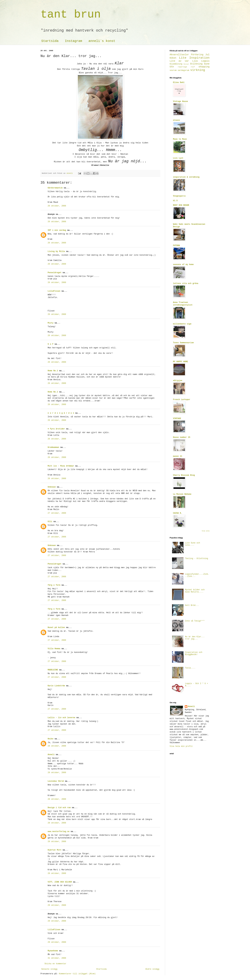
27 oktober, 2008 (57, 513)
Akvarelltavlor (179, 55)
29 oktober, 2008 (57, 905)
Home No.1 (53, 371)
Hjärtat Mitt (55, 850)
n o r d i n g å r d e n (61, 413)
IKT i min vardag (57, 230)
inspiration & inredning (186, 177)
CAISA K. (178, 513)
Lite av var (179, 61)
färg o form (54, 585)
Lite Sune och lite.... (193, 544)
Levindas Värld (56, 781)
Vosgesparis (179, 196)
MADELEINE (53, 670)
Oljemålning (176, 64)
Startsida (50, 41)
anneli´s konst (102, 41)
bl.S (175, 201)
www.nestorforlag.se (59, 832)
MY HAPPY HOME (180, 362)
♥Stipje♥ (178, 381)
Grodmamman (53, 447)
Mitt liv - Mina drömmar (61, 466)
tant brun (71, 15)
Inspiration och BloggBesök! (194, 653)
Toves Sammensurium (183, 343)
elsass (176, 120)
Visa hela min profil (181, 746)
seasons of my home (183, 265)
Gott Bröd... (192, 605)
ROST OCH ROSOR (181, 205)
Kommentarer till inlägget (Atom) (77, 974)
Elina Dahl (179, 83)
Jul (207, 55)
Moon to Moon (180, 139)
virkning (198, 70)
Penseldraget (55, 273)
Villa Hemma (54, 649)
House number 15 (182, 437)
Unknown (52, 487)
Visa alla (206, 531)
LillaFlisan (54, 291)
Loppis (205, 61)
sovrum (173, 70)
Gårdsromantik (55, 188)
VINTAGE (177, 419)
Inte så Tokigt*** (195, 621)
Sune (207, 64)
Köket (173, 58)
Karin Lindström (56, 686)
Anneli (51, 755)
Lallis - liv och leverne (61, 718)
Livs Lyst (178, 158)
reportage (182, 67)
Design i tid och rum (59, 808)
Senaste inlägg (49, 969)
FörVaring (197, 55)
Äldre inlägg (152, 969)
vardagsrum (183, 70)
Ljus (195, 61)
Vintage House (180, 101)
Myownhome (53, 951)
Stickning (196, 64)
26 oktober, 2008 (57, 206)
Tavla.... (190, 668)
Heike (51, 739)
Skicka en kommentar (55, 964)
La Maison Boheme (182, 494)
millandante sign (182, 324)
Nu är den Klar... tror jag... (195, 638)
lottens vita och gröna (186, 284)
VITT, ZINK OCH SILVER (60, 882)
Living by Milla (56, 251)
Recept (186, 64)
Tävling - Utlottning (197, 559)
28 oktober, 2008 (57, 746)
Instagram (74, 41)
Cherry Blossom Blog (184, 475)
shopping (204, 67)
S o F (51, 344)
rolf (193, 67)
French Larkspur (182, 400)
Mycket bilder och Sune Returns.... (195, 591)
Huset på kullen (56, 628)
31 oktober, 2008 (57, 958)
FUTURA (176, 246)
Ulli (50, 522)
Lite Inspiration (194, 58)
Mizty (51, 323)
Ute (172, 67)
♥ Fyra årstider (56, 429)
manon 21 (178, 456)
